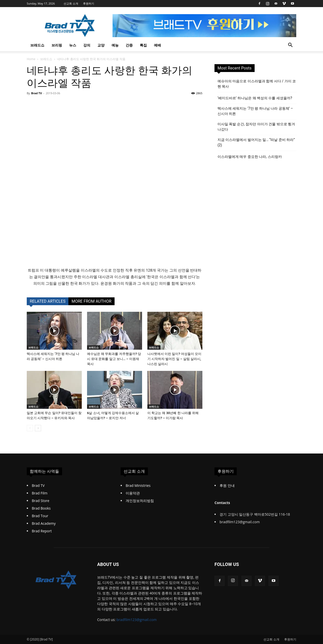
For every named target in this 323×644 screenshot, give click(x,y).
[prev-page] (30, 428)
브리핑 (57, 45)
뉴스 (73, 45)
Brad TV (36, 93)
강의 (87, 45)
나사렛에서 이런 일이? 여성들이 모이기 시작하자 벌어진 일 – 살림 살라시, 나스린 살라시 (174, 359)
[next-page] (38, 428)
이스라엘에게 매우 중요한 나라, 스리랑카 (250, 157)
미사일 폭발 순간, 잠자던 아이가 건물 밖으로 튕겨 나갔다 (256, 127)
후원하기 (89, 3)
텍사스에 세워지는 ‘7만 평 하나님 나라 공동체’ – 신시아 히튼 (255, 111)
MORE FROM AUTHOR (91, 301)
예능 (115, 45)
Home (31, 59)
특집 (143, 45)
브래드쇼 (37, 45)
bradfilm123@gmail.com (137, 620)
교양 (101, 45)
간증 (129, 45)
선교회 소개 (71, 3)
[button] (290, 46)
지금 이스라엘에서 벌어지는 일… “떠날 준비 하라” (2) (256, 142)
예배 (157, 45)
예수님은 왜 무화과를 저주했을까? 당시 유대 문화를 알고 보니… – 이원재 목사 (114, 359)
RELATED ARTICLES (48, 301)
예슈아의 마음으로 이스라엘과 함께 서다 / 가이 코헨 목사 (257, 84)
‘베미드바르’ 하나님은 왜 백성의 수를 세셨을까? (255, 98)
